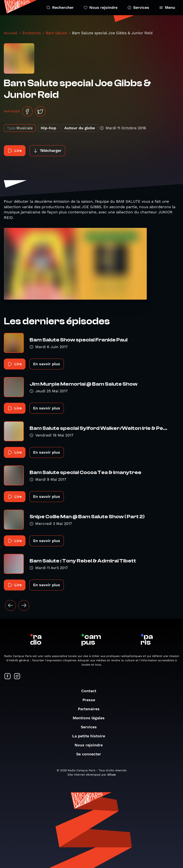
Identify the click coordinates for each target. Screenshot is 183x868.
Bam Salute (56, 33)
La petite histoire (91, 736)
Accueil (11, 33)
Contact (91, 691)
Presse (91, 700)
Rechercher (60, 7)
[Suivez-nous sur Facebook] (8, 677)
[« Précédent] (10, 605)
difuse (112, 775)
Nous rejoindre (101, 7)
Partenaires (91, 709)
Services (138, 7)
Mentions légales (91, 718)
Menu (167, 7)
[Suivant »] (24, 605)
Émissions (32, 33)
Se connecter (91, 754)
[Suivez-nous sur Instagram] (17, 677)
